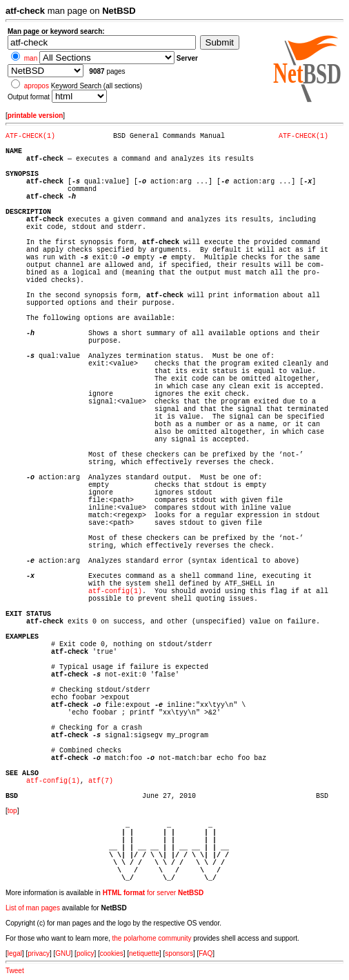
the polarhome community (152, 938)
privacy (39, 953)
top (12, 811)
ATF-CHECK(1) (30, 136)
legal (15, 953)
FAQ (206, 953)
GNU (63, 953)
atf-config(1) (115, 591)
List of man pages (33, 908)
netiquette (144, 953)
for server (153, 893)
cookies (112, 953)
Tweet (15, 971)
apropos (37, 86)
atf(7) (101, 781)
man (31, 58)
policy (86, 953)
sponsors (179, 953)
